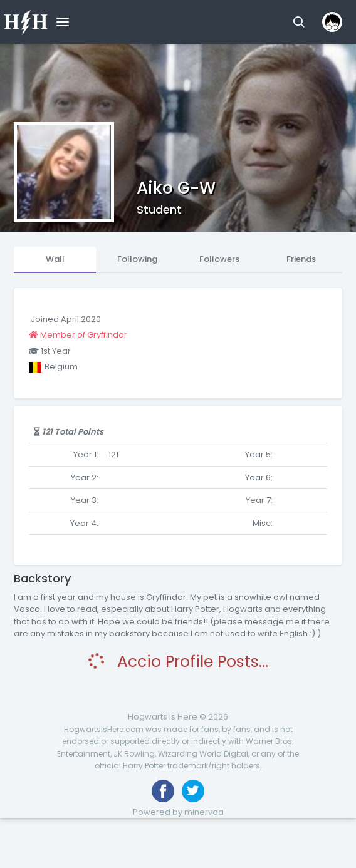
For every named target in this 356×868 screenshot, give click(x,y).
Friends (301, 259)
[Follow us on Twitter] (193, 791)
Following (137, 259)
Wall (55, 259)
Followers (219, 259)
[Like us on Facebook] (163, 791)
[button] (299, 22)
